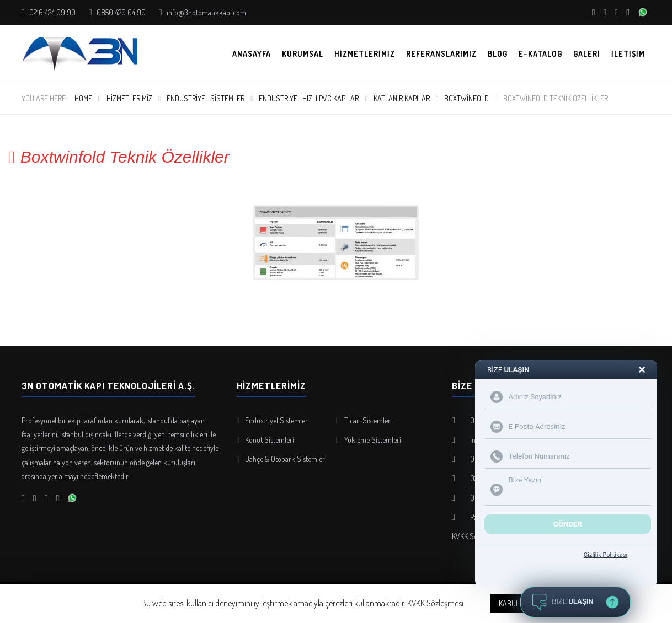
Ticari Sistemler (367, 420)
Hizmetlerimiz (365, 54)
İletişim (628, 54)
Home (83, 98)
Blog (498, 54)
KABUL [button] (509, 603)
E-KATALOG (540, 54)
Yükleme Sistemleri (373, 440)
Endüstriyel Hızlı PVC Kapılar (309, 98)
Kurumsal (303, 54)
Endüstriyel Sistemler (206, 98)
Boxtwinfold (466, 98)
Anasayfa (252, 54)
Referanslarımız (441, 54)
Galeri (587, 54)
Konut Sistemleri (270, 440)
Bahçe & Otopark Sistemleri (286, 459)
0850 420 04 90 (120, 12)
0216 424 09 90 (52, 12)
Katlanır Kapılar (402, 98)
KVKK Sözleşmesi (435, 603)
